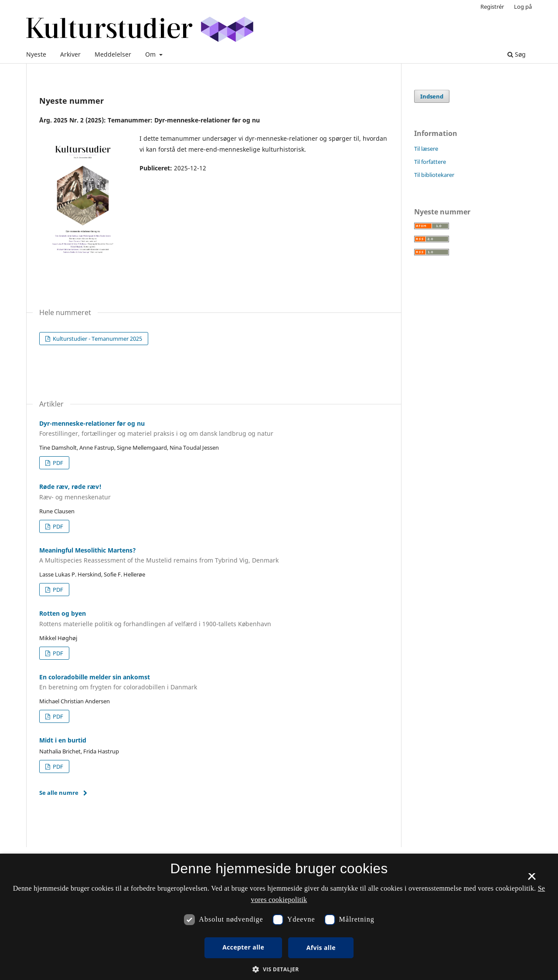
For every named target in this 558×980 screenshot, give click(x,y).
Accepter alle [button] (243, 947)
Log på (523, 7)
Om (151, 54)
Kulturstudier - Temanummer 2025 (97, 339)
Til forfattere (430, 162)
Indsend (432, 96)
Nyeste (36, 54)
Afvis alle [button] (321, 948)
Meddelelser (113, 54)
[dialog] (279, 917)
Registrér (492, 7)
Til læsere (426, 149)
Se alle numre (59, 793)
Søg (517, 54)
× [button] (532, 879)
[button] (279, 969)
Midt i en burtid (63, 740)
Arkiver (70, 54)
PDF (57, 463)
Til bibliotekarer (434, 175)
